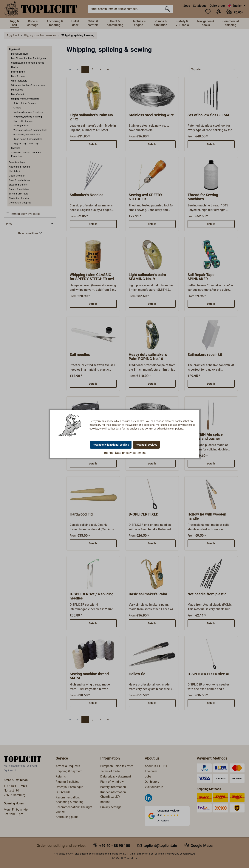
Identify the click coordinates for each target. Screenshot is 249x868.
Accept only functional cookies (111, 445)
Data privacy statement (130, 453)
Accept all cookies (146, 445)
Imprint (108, 453)
